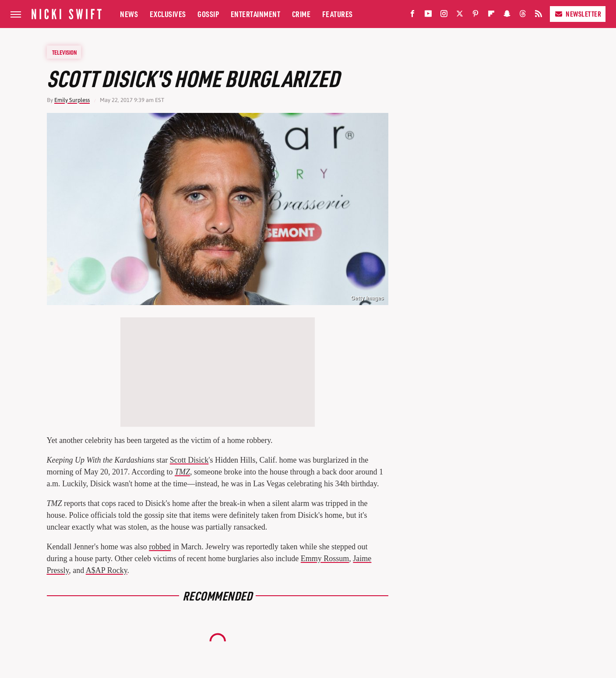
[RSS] (539, 16)
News (129, 14)
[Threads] (523, 16)
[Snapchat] (507, 16)
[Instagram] (444, 16)
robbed (160, 547)
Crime (301, 14)
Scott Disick (189, 460)
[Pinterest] (475, 16)
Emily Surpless (72, 100)
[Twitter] (460, 16)
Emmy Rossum (325, 559)
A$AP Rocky (107, 570)
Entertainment (256, 14)
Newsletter (578, 14)
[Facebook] (412, 16)
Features (338, 14)
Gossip (208, 14)
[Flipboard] (491, 16)
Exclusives (168, 14)
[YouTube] (428, 16)
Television (64, 52)
